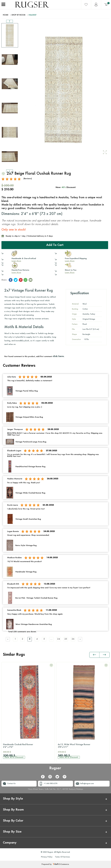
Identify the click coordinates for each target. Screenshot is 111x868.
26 (73, 639)
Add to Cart (55, 245)
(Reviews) (28, 179)
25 (66, 639)
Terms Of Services (62, 857)
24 (59, 639)
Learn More (16, 261)
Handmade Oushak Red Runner (28, 746)
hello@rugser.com (87, 784)
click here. (59, 356)
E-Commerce (64, 864)
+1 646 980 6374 (51, 784)
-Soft (56, 864)
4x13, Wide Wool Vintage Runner (83, 746)
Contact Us (11, 784)
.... (51, 639)
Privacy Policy (47, 857)
